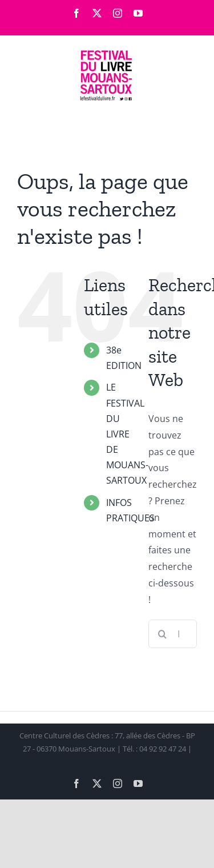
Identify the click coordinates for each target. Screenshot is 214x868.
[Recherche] (163, 634)
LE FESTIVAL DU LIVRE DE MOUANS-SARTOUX (127, 434)
